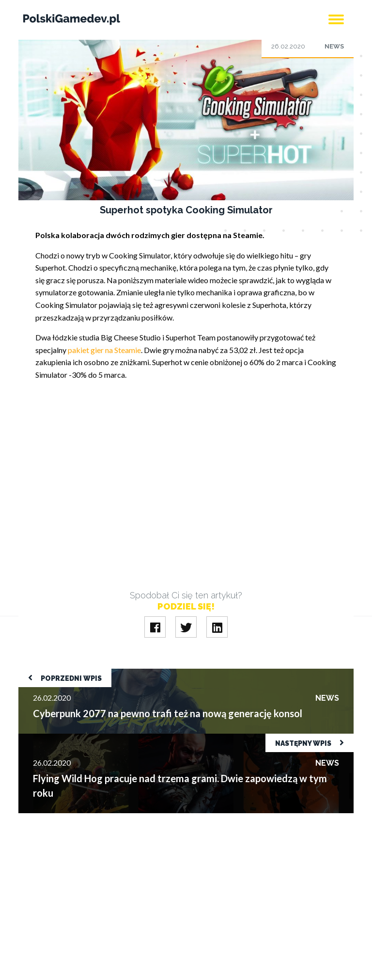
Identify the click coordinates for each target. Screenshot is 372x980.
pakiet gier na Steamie (104, 350)
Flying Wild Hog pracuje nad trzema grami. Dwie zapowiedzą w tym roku (139, 738)
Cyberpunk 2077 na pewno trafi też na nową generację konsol (120, 673)
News (334, 46)
